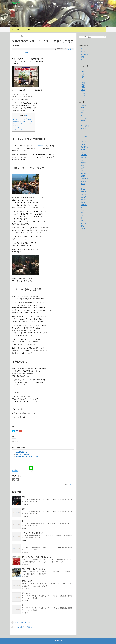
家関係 (83, 176)
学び (68, 49)
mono (83, 110)
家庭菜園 (84, 173)
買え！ (25, 509)
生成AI (83, 189)
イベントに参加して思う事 (22, 123)
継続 (24, 497)
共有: (18, 127)
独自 (24, 521)
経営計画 (84, 205)
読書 (82, 213)
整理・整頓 (84, 179)
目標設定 (84, 192)
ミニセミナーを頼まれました (33, 533)
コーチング (84, 131)
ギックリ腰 (84, 54)
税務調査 (84, 200)
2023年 (83, 84)
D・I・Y (83, 105)
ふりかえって (18, 125)
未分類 (83, 184)
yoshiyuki (70, 484)
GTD (82, 108)
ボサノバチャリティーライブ (23, 121)
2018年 (83, 94)
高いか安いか (27, 593)
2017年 (83, 96)
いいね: (19, 129)
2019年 (83, 92)
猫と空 (16, 3)
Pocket (27, 53)
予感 (82, 57)
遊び (71, 49)
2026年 (83, 69)
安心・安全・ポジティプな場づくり (35, 569)
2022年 (83, 86)
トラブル (84, 136)
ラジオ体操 (84, 147)
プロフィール (15, 29)
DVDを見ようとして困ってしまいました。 (38, 557)
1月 (83, 77)
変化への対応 (27, 581)
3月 (83, 73)
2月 (83, 75)
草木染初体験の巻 (22, 452)
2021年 (83, 88)
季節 (82, 165)
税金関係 (84, 202)
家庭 (82, 171)
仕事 (82, 152)
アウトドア (84, 123)
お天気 (83, 115)
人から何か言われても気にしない (27, 457)
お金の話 (84, 118)
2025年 (83, 80)
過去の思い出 (85, 223)
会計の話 (84, 158)
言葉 (82, 210)
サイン (25, 545)
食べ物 (83, 229)
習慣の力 (84, 208)
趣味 (82, 215)
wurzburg (41, 146)
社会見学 (84, 197)
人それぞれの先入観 (22, 454)
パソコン (84, 142)
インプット (84, 129)
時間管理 (84, 181)
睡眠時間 (84, 194)
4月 (83, 71)
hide (27, 115)
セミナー (84, 134)
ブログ (83, 144)
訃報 (24, 605)
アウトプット (85, 126)
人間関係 (84, 150)
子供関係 (84, 163)
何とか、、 (84, 52)
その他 (83, 121)
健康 (82, 160)
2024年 (83, 82)
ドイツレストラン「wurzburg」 (23, 119)
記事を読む (25, 504)
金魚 (82, 226)
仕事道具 (84, 155)
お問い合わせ (27, 29)
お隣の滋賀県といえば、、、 (23, 627)
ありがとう (84, 113)
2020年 (83, 90)
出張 (82, 60)
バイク (83, 139)
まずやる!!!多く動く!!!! (20, 622)
